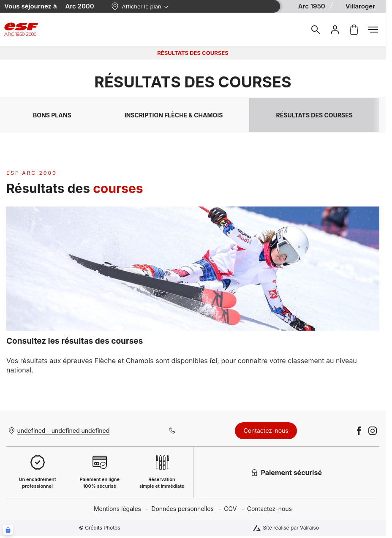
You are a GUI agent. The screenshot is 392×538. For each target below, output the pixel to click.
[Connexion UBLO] (8, 530)
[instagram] (373, 431)
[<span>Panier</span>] (354, 30)
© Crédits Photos (100, 528)
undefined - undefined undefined (64, 431)
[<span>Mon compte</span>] (335, 30)
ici (213, 361)
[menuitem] (122, 509)
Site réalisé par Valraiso (291, 528)
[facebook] (359, 431)
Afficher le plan (136, 6)
